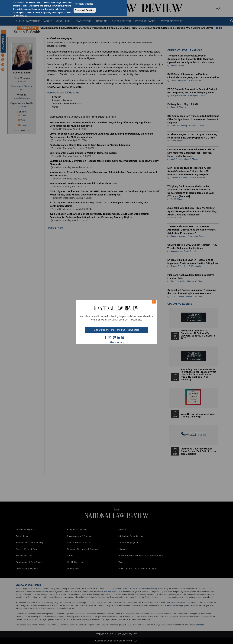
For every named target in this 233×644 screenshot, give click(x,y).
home (123, 337)
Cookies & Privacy (115, 342)
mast (114, 337)
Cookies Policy (20, 16)
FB (106, 337)
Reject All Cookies (85, 10)
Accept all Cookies (84, 4)
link (118, 337)
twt (110, 337)
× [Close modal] (154, 302)
